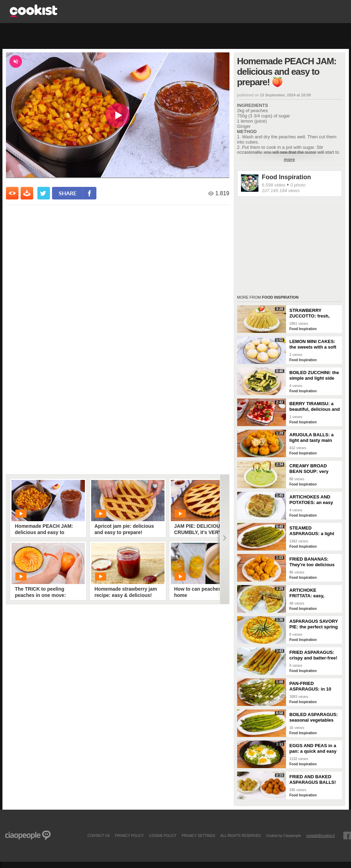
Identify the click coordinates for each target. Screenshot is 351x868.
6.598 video (274, 185)
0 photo (298, 185)
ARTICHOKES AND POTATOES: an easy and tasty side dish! (311, 500)
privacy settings (198, 836)
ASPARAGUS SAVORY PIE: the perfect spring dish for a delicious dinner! (314, 624)
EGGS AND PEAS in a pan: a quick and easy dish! (313, 749)
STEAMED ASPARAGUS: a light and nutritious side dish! (312, 531)
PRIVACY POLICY (129, 836)
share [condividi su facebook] (68, 193)
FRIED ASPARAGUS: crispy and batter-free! (313, 655)
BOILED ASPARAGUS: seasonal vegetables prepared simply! (314, 717)
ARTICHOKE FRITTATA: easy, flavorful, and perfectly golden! (314, 593)
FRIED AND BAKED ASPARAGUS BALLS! (313, 779)
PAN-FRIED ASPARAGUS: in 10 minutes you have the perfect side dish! (313, 686)
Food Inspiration (287, 177)
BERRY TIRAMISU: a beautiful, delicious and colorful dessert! (315, 407)
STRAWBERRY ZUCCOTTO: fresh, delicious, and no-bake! (315, 313)
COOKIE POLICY (163, 836)
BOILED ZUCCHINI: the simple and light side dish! (314, 375)
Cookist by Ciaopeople (284, 836)
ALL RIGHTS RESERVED (241, 836)
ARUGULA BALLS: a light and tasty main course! (312, 438)
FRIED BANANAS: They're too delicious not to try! (312, 562)
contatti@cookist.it (320, 836)
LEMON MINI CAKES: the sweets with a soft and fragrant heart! (313, 344)
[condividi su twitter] (44, 193)
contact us (98, 836)
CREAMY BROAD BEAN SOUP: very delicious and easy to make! (313, 469)
